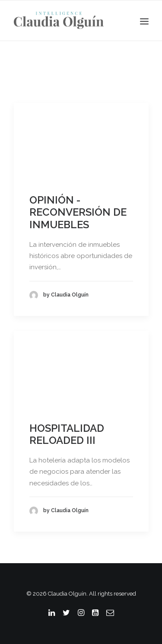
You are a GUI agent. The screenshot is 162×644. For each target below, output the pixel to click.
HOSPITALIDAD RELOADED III (67, 434)
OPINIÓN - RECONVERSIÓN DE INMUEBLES (78, 212)
